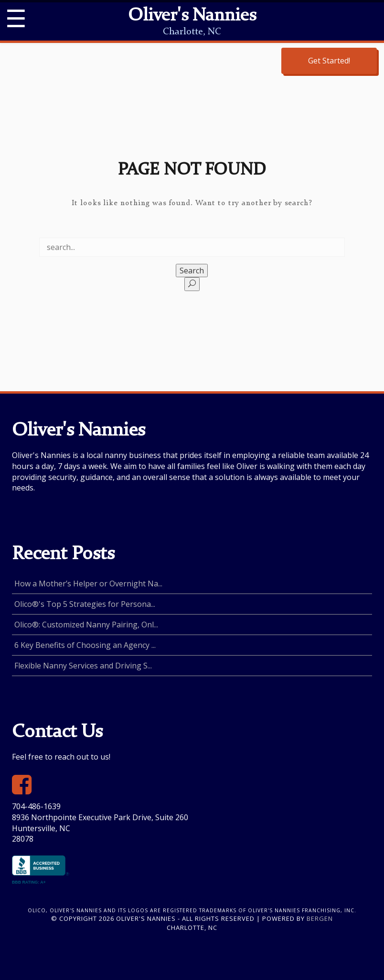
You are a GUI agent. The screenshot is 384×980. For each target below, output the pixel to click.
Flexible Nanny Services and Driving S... (83, 666)
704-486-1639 (36, 806)
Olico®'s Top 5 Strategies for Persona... (85, 604)
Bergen (320, 918)
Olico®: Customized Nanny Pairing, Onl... (86, 625)
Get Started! (329, 61)
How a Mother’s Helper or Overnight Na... (88, 584)
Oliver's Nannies (192, 16)
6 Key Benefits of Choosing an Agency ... (85, 645)
